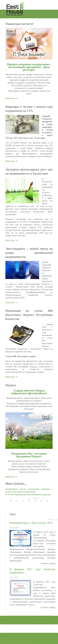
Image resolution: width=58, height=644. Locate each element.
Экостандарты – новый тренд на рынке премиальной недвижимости (29, 253)
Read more (10, 98)
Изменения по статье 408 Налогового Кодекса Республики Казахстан (29, 315)
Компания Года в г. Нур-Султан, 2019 (31, 523)
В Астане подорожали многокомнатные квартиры (28, 494)
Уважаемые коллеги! (20, 24)
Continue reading (48, 563)
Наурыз (11, 385)
